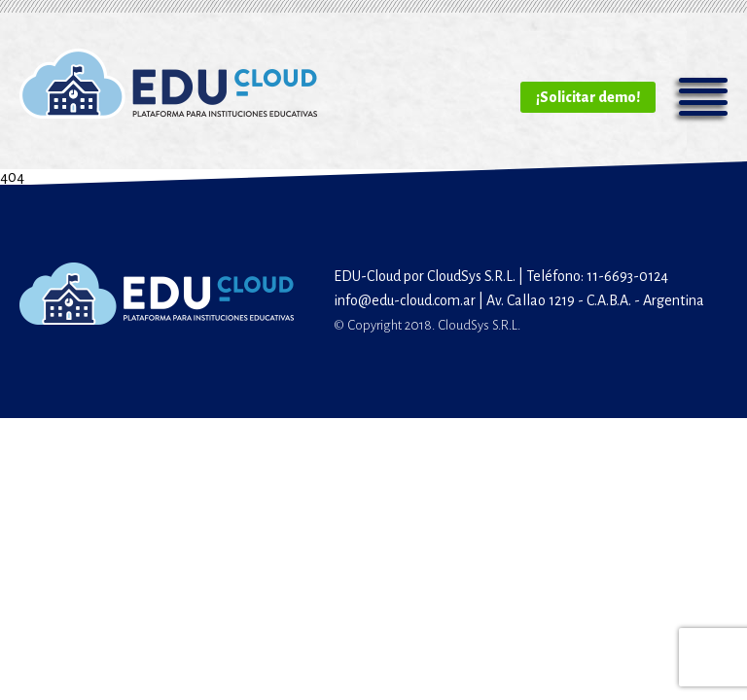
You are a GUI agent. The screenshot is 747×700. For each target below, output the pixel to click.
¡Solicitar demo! (588, 97)
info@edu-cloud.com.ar (405, 300)
